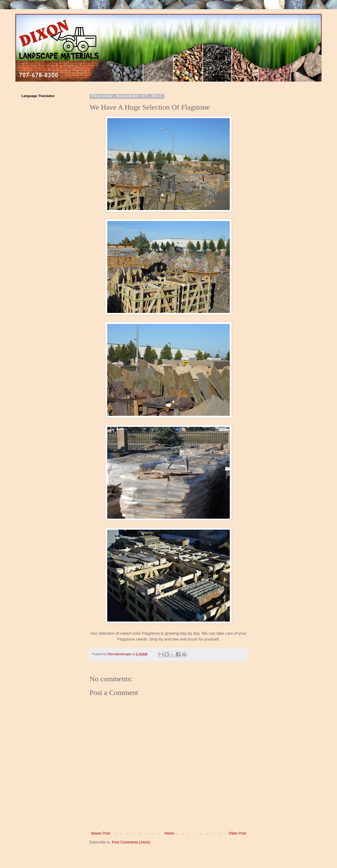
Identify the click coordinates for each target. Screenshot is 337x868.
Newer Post (100, 833)
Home (169, 833)
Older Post (237, 833)
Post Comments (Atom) (131, 842)
